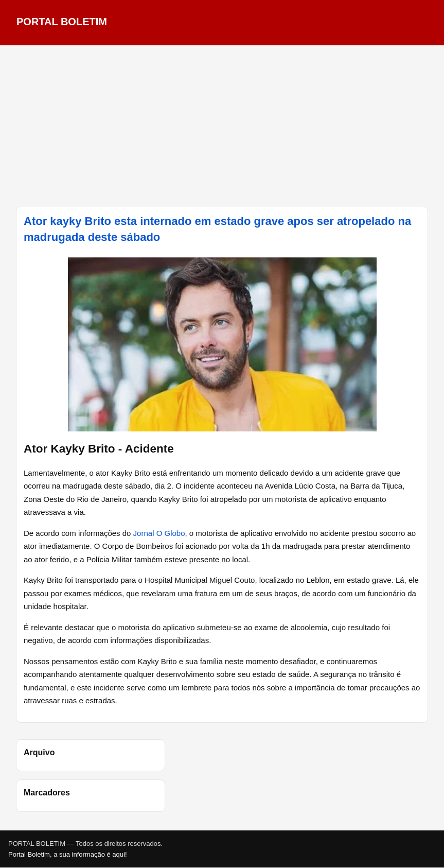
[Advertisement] (222, 126)
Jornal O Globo (159, 533)
